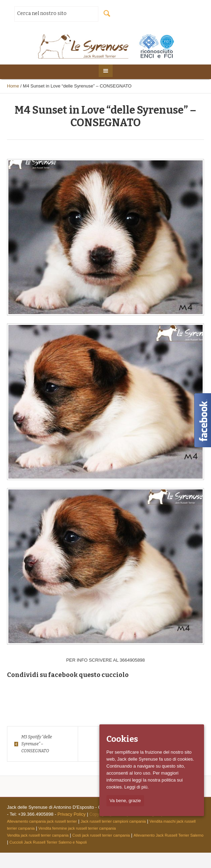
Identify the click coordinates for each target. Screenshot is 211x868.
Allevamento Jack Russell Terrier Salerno (168, 835)
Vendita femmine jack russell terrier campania (77, 828)
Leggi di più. (136, 787)
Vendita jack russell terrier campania (38, 835)
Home (13, 86)
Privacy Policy (72, 814)
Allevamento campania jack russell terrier (42, 821)
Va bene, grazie (125, 801)
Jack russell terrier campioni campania (113, 821)
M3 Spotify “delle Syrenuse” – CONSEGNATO (37, 744)
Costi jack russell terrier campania (101, 835)
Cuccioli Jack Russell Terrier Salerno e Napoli (48, 842)
